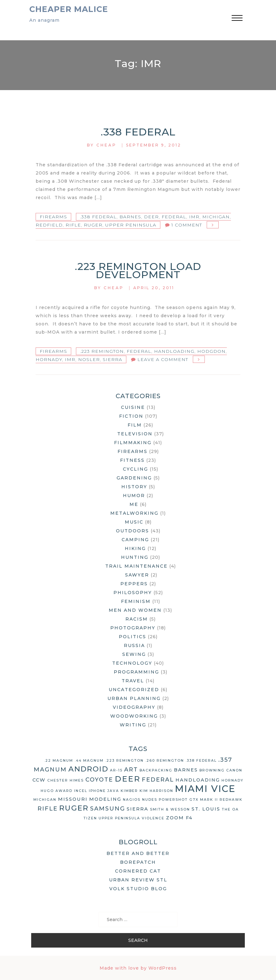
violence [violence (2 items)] (153, 818)
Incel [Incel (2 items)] (81, 791)
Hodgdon (211, 351)
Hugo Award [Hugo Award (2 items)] (57, 791)
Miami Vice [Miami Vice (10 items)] (205, 789)
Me (134, 504)
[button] (237, 19)
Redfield (49, 225)
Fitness (132, 460)
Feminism (136, 601)
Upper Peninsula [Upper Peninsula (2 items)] (119, 818)
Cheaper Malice (69, 9)
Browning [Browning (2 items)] (212, 770)
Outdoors (132, 531)
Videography (134, 707)
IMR (194, 217)
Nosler (89, 359)
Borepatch (138, 862)
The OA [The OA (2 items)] (230, 809)
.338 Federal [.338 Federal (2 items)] (201, 761)
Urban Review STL (138, 880)
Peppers (134, 584)
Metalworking (134, 513)
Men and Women (135, 610)
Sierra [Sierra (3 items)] (138, 809)
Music (134, 522)
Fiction (131, 416)
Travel (133, 681)
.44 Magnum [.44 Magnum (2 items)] (89, 761)
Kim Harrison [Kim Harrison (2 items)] (156, 791)
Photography (133, 628)
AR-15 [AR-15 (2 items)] (116, 770)
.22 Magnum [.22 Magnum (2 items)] (59, 761)
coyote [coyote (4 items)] (99, 780)
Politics (132, 637)
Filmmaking (133, 443)
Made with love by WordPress (138, 968)
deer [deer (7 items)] (127, 779)
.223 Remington (102, 351)
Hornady (49, 359)
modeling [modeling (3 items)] (105, 799)
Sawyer (137, 575)
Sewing (134, 654)
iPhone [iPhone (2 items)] (97, 791)
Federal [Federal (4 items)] (158, 780)
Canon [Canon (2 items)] (234, 770)
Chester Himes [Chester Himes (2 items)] (66, 780)
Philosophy (133, 593)
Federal (174, 217)
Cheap (106, 145)
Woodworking (134, 716)
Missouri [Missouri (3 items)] (73, 799)
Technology (132, 663)
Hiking (135, 548)
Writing (133, 725)
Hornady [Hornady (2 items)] (233, 780)
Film (135, 425)
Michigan (216, 217)
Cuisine (133, 407)
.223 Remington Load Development (138, 270)
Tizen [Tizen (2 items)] (90, 818)
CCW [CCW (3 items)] (39, 780)
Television (135, 434)
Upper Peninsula (131, 225)
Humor (134, 496)
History (134, 487)
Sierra (112, 359)
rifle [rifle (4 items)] (48, 809)
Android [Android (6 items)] (88, 769)
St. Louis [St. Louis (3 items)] (206, 809)
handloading (174, 351)
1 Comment (187, 225)
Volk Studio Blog (138, 889)
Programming (136, 672)
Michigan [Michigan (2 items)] (45, 800)
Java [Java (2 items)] (113, 791)
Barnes (130, 217)
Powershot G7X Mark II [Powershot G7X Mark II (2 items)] (188, 800)
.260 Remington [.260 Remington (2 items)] (165, 761)
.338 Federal (138, 132)
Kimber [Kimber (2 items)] (129, 791)
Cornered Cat (138, 871)
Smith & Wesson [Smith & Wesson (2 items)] (170, 809)
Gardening (134, 478)
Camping (135, 540)
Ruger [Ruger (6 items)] (74, 808)
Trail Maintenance (136, 566)
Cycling (135, 469)
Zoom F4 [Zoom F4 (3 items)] (179, 818)
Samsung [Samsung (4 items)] (108, 809)
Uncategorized (134, 690)
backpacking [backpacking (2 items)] (156, 770)
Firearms (53, 217)
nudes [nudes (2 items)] (150, 800)
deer (151, 217)
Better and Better (138, 853)
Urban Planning (134, 698)
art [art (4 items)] (131, 770)
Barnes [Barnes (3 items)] (186, 770)
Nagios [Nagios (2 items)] (132, 800)
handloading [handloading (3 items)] (198, 780)
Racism (137, 619)
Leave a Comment (163, 359)
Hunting (135, 557)
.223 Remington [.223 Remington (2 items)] (124, 761)
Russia (134, 645)
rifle (73, 225)
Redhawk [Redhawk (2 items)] (231, 800)
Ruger (93, 225)
